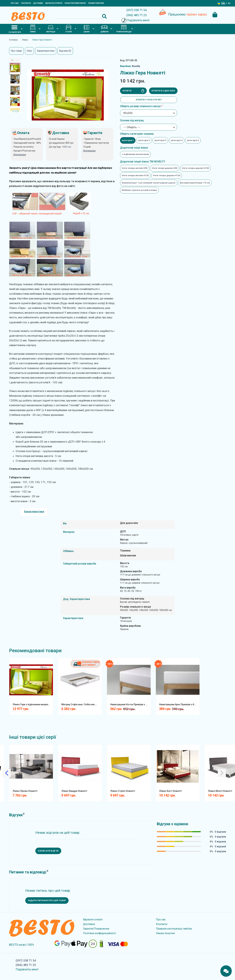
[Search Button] (104, 16)
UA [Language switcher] (223, 3)
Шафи (86, 29)
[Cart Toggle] (215, 15)
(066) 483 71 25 (136, 15)
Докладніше (89, 151)
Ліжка (33, 29)
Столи (68, 29)
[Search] (82, 16)
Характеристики (46, 51)
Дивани (104, 29)
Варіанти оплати (54, 3)
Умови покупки (96, 3)
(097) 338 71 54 (136, 10)
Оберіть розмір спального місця (140, 106)
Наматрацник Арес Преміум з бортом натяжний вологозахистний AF (179, 704)
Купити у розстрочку (149, 100)
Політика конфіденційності (100, 933)
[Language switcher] (219, 3)
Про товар (16, 51)
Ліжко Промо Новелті (25, 791)
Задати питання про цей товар (47, 900)
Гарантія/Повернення (75, 3)
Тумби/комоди (124, 29)
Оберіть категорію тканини (137, 134)
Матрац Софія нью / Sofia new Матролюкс (81, 704)
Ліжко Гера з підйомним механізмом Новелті (32, 704)
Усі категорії (15, 29)
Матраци (51, 29)
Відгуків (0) (65, 51)
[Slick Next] (18, 60)
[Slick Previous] (12, 60)
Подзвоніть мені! (138, 20)
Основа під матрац (132, 120)
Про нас (15, 3)
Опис (29, 51)
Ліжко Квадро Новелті (74, 791)
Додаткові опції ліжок (134, 148)
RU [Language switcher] (229, 3)
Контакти (26, 3)
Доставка (38, 3)
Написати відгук (48, 851)
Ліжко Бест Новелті (170, 791)
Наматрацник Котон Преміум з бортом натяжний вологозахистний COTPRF (130, 704)
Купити (133, 91)
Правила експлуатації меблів (174, 929)
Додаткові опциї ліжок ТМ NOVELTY (143, 162)
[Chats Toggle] (226, 971)
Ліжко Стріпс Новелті (123, 791)
